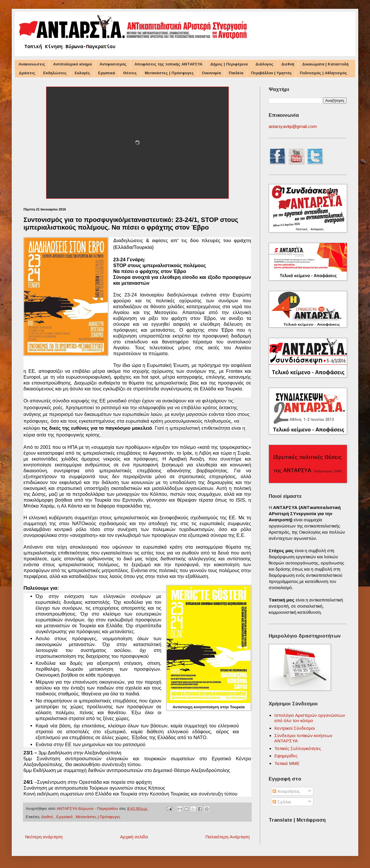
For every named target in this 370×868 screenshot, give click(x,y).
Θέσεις (130, 73)
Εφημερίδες (286, 756)
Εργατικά (107, 73)
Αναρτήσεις (286, 791)
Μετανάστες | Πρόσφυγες (169, 73)
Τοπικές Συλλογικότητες (298, 748)
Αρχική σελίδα (134, 837)
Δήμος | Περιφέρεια (229, 64)
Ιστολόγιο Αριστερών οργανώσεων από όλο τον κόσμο (310, 718)
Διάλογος (264, 64)
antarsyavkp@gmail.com (293, 126)
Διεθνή (288, 64)
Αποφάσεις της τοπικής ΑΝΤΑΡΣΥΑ (168, 64)
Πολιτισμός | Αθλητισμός (323, 73)
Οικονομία (211, 73)
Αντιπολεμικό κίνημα (72, 64)
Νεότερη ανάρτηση (44, 837)
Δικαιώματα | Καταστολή (325, 64)
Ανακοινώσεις (32, 64)
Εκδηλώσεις (55, 73)
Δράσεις (27, 73)
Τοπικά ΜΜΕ (287, 763)
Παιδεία (236, 73)
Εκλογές (82, 73)
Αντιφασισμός (113, 64)
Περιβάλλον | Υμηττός (271, 73)
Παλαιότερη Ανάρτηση (227, 837)
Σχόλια (282, 802)
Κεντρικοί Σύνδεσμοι (295, 728)
